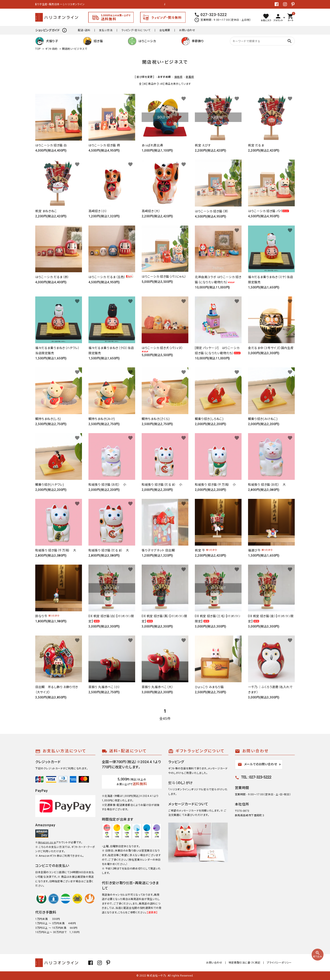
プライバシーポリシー (279, 963)
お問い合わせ (187, 30)
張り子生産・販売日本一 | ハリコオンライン (60, 4)
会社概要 (165, 30)
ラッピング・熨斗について (136, 30)
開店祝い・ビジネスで (75, 49)
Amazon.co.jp (47, 842)
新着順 (190, 77)
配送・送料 (84, 30)
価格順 (178, 77)
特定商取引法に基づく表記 (244, 963)
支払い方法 (106, 30)
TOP (38, 49)
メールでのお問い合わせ (257, 764)
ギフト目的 (51, 49)
